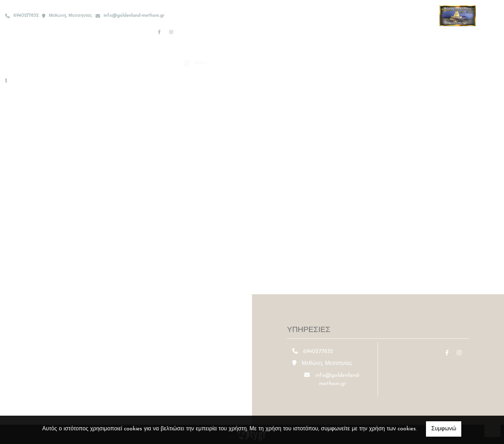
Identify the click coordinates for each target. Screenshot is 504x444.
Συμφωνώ (444, 429)
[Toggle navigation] (195, 31)
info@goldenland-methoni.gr (134, 16)
